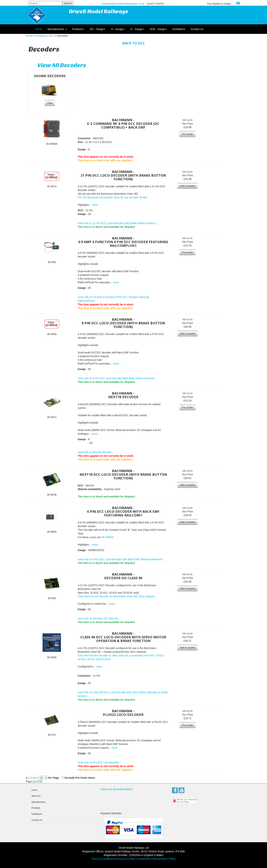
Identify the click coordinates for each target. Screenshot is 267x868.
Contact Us (197, 29)
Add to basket (188, 186)
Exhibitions (179, 29)
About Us (36, 796)
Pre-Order (187, 134)
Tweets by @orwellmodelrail (116, 789)
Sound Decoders (50, 76)
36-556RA (108, 537)
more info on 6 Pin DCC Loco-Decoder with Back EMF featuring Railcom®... (121, 559)
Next (36, 778)
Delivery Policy (150, 859)
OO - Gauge (98, 29)
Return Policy (168, 859)
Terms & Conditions (102, 859)
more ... (96, 205)
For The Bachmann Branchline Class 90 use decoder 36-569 (112, 197)
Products (78, 29)
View (50, 103)
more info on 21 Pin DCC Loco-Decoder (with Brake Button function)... (118, 223)
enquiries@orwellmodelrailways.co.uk (123, 4)
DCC (51, 36)
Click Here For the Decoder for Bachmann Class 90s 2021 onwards (116, 596)
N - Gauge (118, 29)
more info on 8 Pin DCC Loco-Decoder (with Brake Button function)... (117, 378)
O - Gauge (137, 29)
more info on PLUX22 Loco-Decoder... (100, 762)
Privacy (120, 859)
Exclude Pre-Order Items (80, 778)
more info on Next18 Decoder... (96, 452)
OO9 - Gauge (158, 29)
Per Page (54, 778)
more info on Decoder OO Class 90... (99, 618)
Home (39, 29)
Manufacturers (57, 29)
